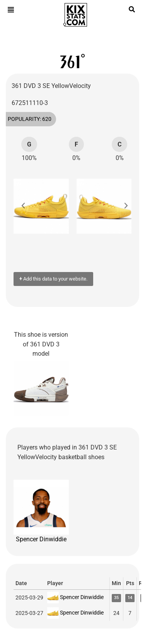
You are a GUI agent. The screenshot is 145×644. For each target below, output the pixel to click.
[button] (27, 206)
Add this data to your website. (53, 279)
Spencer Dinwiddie (41, 511)
